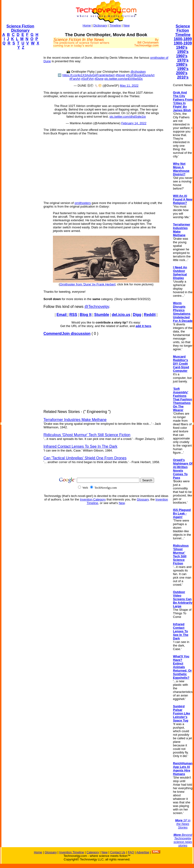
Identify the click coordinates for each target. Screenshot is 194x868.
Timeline (115, 25)
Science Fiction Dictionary (20, 28)
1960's (182, 56)
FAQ (131, 852)
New (126, 25)
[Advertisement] (20, 124)
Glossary (143, 499)
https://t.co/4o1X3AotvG (79, 75)
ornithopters (83, 203)
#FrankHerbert (105, 75)
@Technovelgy (97, 307)
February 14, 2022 (134, 123)
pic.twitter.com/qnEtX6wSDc (124, 79)
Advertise (143, 852)
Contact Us (118, 852)
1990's (183, 69)
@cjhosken (138, 72)
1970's (183, 60)
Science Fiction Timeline (183, 30)
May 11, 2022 (129, 86)
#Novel (120, 75)
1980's (182, 64)
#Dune (99, 79)
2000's (182, 73)
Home (87, 25)
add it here (143, 326)
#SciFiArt (88, 79)
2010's (183, 77)
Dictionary (100, 25)
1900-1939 (183, 43)
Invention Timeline (72, 852)
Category (93, 852)
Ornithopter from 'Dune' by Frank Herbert (88, 284)
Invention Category (93, 499)
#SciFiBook (134, 75)
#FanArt (75, 79)
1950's (183, 52)
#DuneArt (148, 75)
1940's (182, 47)
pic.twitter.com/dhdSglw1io (128, 117)
